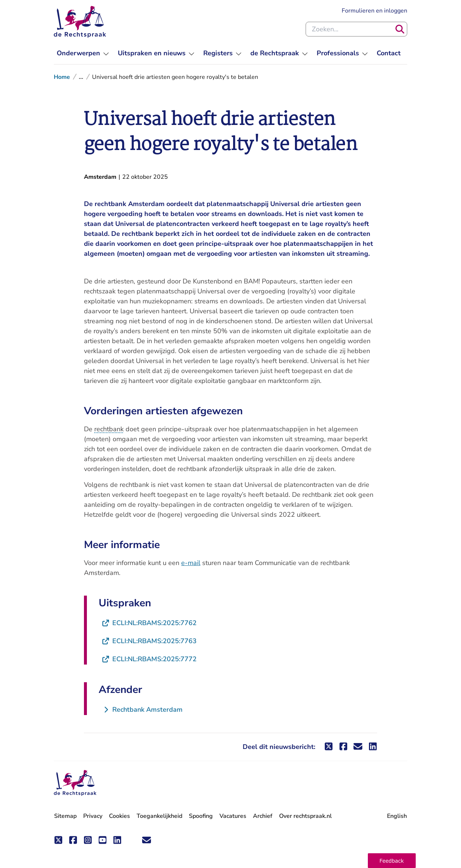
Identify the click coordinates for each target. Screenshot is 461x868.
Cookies (119, 816)
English (397, 816)
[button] (392, 861)
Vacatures (233, 816)
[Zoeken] (400, 29)
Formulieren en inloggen (374, 10)
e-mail (191, 563)
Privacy (93, 816)
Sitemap (65, 816)
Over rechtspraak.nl (305, 816)
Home (62, 77)
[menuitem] (83, 53)
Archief (263, 816)
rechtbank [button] (109, 429)
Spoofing (201, 816)
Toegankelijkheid (159, 816)
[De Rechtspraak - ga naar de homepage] (75, 783)
